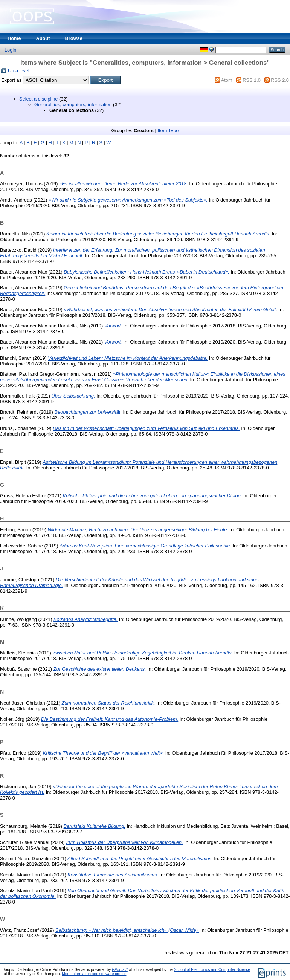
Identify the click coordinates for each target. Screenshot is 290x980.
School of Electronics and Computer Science (212, 970)
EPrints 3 (120, 970)
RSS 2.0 (280, 80)
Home (14, 38)
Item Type (168, 131)
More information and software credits (94, 974)
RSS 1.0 (252, 80)
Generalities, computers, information (73, 105)
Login (10, 50)
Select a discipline (38, 99)
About (43, 38)
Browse (74, 38)
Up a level (19, 71)
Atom (227, 80)
